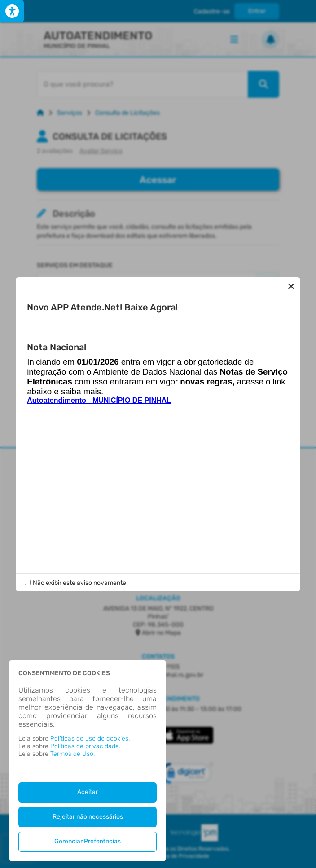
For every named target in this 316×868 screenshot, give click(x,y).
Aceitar (88, 792)
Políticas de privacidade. (85, 746)
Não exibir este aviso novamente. (80, 583)
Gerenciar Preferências (88, 841)
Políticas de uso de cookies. (90, 739)
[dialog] (88, 761)
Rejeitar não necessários (88, 817)
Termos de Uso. (72, 754)
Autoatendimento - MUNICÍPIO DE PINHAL (99, 400)
